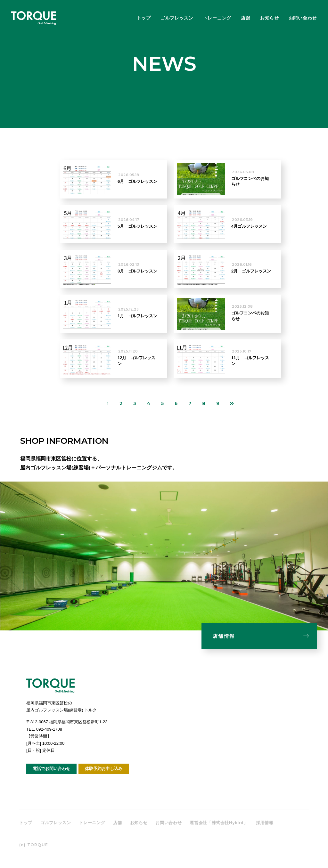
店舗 (246, 18)
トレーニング (217, 18)
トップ (144, 18)
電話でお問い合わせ (51, 769)
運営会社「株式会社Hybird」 (219, 823)
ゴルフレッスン (177, 18)
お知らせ (270, 18)
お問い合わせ (303, 18)
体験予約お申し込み (104, 769)
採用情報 (265, 823)
